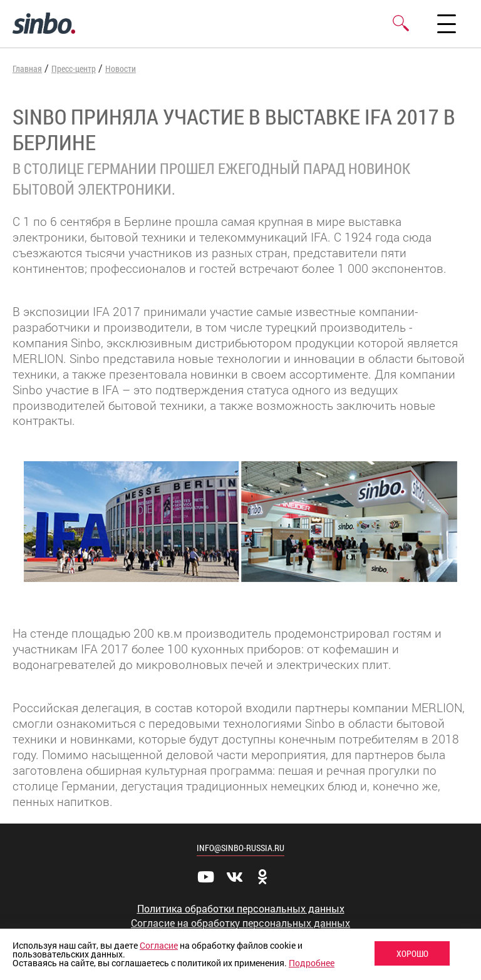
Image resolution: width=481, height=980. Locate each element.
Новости (121, 69)
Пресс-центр (74, 69)
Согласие (159, 945)
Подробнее (312, 963)
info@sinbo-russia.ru (240, 848)
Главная (27, 69)
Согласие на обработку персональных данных (240, 923)
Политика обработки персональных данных (241, 909)
